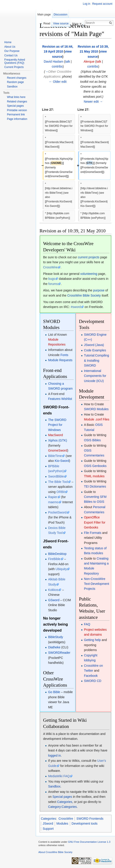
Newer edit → (93, 102)
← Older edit (58, 82)
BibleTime (55, 456)
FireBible (54, 559)
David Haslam (53, 62)
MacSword (55, 435)
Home (8, 42)
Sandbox (54, 786)
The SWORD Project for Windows (57, 425)
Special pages (62, 797)
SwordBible (56, 476)
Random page (15, 82)
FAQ (87, 624)
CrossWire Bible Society (84, 295)
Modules (62, 823)
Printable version (17, 110)
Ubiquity (61, 569)
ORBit (61, 492)
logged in (54, 756)
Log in (87, 4)
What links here (16, 97)
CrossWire (50, 267)
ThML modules (94, 476)
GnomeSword (58, 450)
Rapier (53, 497)
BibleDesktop (57, 554)
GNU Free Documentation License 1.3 (89, 842)
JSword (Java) (94, 345)
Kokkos (53, 590)
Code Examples (95, 350)
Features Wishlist (60, 399)
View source (61, 23)
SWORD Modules (96, 409)
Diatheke (54, 647)
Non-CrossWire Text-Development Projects (97, 584)
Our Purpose (12, 51)
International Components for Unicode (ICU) (95, 376)
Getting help (92, 640)
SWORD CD (93, 681)
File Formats (93, 533)
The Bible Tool (58, 482)
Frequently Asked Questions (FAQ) (15, 61)
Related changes (17, 102)
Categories (65, 802)
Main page (44, 14)
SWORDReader (59, 653)
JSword (48, 823)
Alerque (89, 62)
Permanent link (16, 115)
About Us (10, 47)
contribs (57, 66)
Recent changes (17, 78)
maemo (53, 502)
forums (53, 284)
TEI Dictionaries (95, 486)
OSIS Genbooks (95, 466)
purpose (99, 290)
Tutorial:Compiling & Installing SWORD (96, 360)
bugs (52, 279)
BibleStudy (55, 637)
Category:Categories (62, 807)
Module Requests (60, 360)
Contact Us (11, 55)
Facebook (91, 676)
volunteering (89, 274)
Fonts (64, 355)
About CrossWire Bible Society (55, 852)
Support (48, 829)
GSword (54, 600)
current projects (89, 257)
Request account (102, 4)
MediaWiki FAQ (59, 776)
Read (47, 23)
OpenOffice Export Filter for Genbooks (95, 522)
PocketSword (57, 512)
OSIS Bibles (92, 440)
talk (68, 62)
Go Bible (54, 692)
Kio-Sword (62, 461)
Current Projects (14, 67)
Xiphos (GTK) (57, 440)
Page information (17, 119)
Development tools (85, 823)
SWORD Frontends (90, 819)
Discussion (61, 14)
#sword (76, 307)
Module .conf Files (97, 419)
